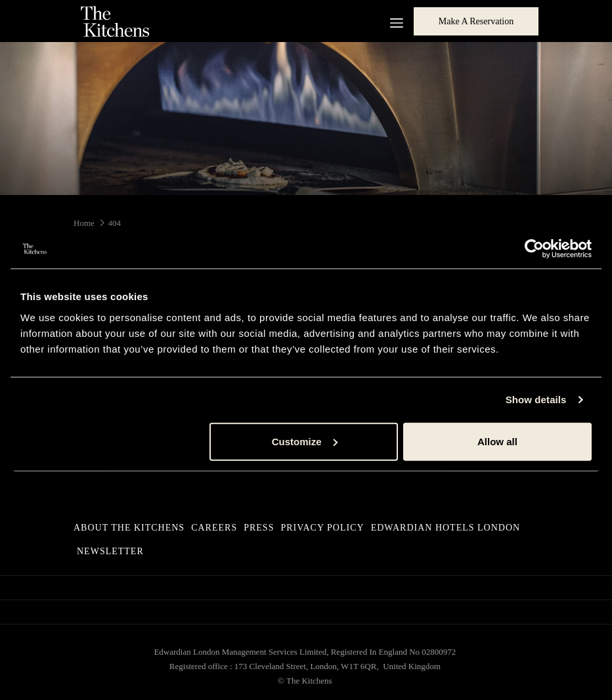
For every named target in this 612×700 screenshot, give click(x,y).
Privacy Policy (322, 528)
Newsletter (110, 551)
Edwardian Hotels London (446, 528)
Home (84, 223)
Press (259, 528)
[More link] (392, 21)
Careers (214, 528)
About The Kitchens (129, 528)
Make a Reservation (476, 21)
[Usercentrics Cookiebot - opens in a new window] (534, 249)
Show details (536, 400)
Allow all (497, 441)
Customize (305, 441)
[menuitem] (131, 528)
